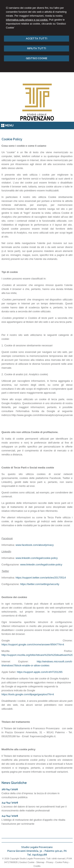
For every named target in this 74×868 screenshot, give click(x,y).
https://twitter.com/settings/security (40, 584)
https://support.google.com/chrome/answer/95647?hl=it (33, 644)
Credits (37, 866)
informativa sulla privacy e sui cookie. (27, 20)
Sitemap (40, 862)
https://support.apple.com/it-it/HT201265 (40, 672)
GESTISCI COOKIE (37, 58)
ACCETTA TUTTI (37, 38)
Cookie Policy (62, 862)
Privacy (50, 862)
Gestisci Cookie (27, 862)
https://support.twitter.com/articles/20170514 (41, 578)
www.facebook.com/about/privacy (35, 545)
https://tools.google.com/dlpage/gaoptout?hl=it (28, 694)
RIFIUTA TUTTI (37, 48)
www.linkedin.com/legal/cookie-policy (37, 558)
